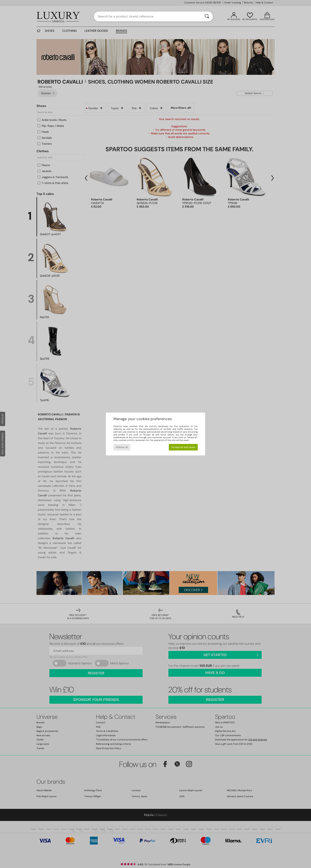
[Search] (207, 16)
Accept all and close (183, 447)
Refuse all (122, 447)
